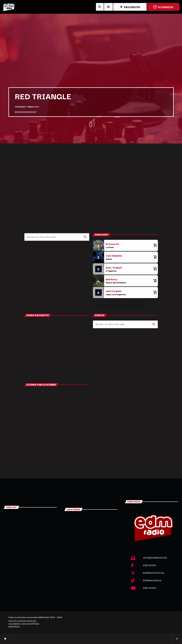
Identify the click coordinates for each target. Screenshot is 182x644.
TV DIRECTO (163, 7)
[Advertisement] (91, 61)
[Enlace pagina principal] (9, 7)
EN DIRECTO (130, 7)
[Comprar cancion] (154, 245)
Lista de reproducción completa (119, 304)
